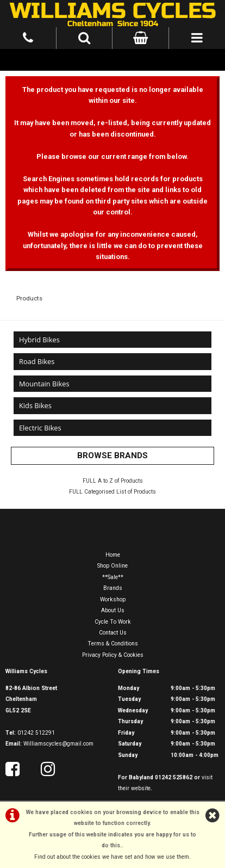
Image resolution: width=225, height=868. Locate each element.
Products (29, 298)
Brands (113, 588)
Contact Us (113, 633)
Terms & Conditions (113, 644)
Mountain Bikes (44, 384)
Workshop (113, 599)
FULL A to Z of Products (113, 481)
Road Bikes (37, 361)
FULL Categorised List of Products (112, 492)
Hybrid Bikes (39, 340)
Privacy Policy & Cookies (113, 655)
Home (113, 555)
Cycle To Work (113, 622)
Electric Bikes (40, 428)
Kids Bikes (35, 405)
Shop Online (112, 566)
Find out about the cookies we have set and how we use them (112, 857)
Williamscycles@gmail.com (58, 744)
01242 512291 (36, 733)
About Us (113, 610)
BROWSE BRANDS (112, 455)
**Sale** (113, 577)
